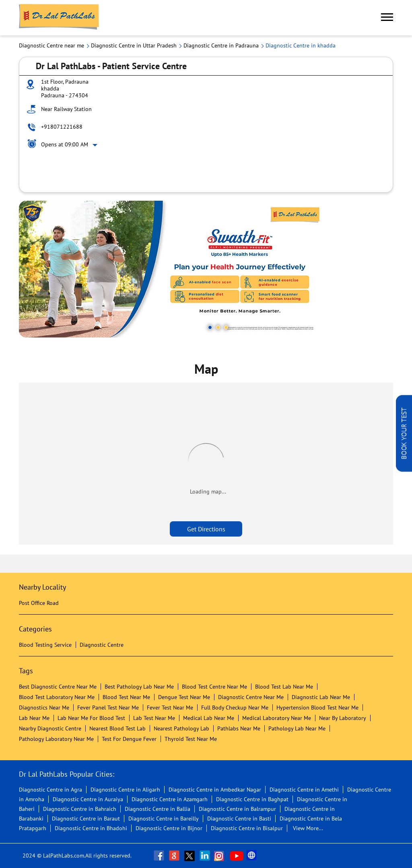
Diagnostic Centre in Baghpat (252, 799)
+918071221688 (62, 127)
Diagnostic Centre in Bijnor (169, 828)
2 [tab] (218, 327)
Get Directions (206, 529)
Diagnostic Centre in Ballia (158, 809)
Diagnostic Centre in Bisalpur (247, 828)
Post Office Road (39, 603)
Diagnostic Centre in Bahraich (80, 809)
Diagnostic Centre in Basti (239, 819)
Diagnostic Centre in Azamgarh (170, 799)
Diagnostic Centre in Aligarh (125, 790)
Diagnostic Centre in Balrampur (237, 809)
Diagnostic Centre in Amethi (304, 790)
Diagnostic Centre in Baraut (86, 819)
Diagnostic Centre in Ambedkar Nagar (215, 790)
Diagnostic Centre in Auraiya (88, 799)
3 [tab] (226, 327)
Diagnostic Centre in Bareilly (164, 819)
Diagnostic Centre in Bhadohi (91, 828)
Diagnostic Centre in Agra (50, 790)
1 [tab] (210, 327)
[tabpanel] (206, 269)
